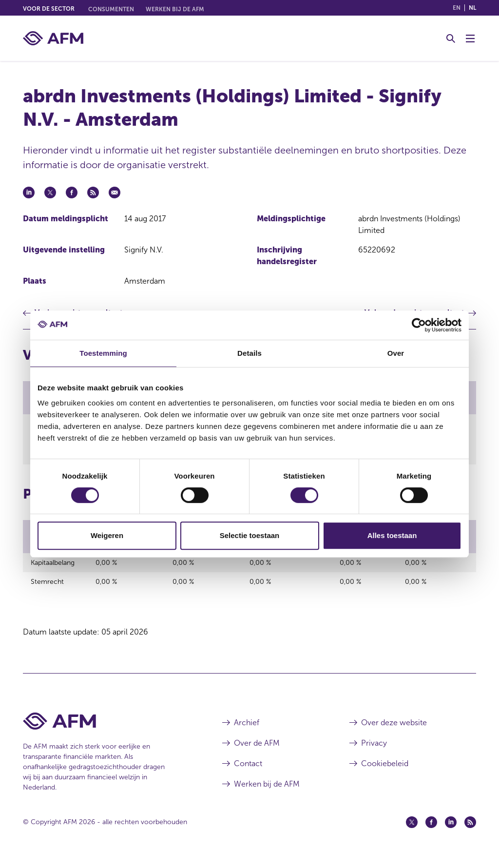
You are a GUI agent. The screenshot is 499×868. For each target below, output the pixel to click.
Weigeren (107, 535)
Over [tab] (396, 353)
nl (472, 8)
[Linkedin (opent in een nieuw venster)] (451, 830)
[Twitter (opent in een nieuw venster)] (412, 830)
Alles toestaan (392, 535)
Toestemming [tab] (103, 353)
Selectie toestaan (250, 535)
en (457, 8)
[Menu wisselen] (470, 39)
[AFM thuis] (53, 38)
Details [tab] (249, 353)
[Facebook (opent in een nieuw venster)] (431, 830)
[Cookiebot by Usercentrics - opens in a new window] (419, 325)
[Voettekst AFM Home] (108, 729)
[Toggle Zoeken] (451, 39)
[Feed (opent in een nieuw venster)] (470, 830)
